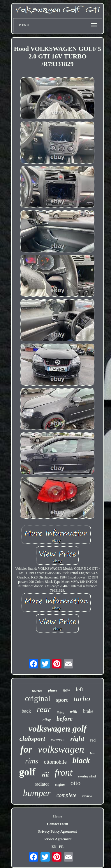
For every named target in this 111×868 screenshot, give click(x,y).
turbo (82, 699)
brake (88, 711)
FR (61, 847)
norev (37, 691)
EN (54, 847)
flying (60, 712)
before (65, 719)
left (79, 689)
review (87, 796)
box (92, 753)
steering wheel (87, 776)
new (66, 690)
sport (62, 700)
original (38, 698)
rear (44, 709)
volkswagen (61, 749)
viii (45, 775)
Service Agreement (57, 839)
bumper (37, 793)
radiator (42, 784)
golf (27, 772)
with (74, 712)
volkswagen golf (58, 728)
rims (31, 761)
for (26, 749)
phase (53, 690)
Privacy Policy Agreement (57, 831)
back (26, 711)
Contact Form (57, 824)
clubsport (32, 739)
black (81, 760)
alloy (47, 720)
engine (60, 784)
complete (67, 795)
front (64, 772)
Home (58, 816)
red (93, 740)
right (77, 739)
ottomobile (55, 762)
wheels (58, 740)
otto (75, 783)
